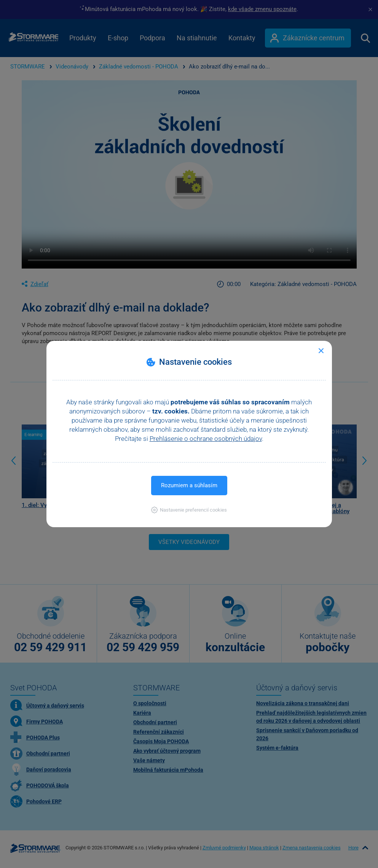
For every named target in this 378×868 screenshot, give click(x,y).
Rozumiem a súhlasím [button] (189, 485)
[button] (189, 510)
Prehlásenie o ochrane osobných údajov (206, 439)
